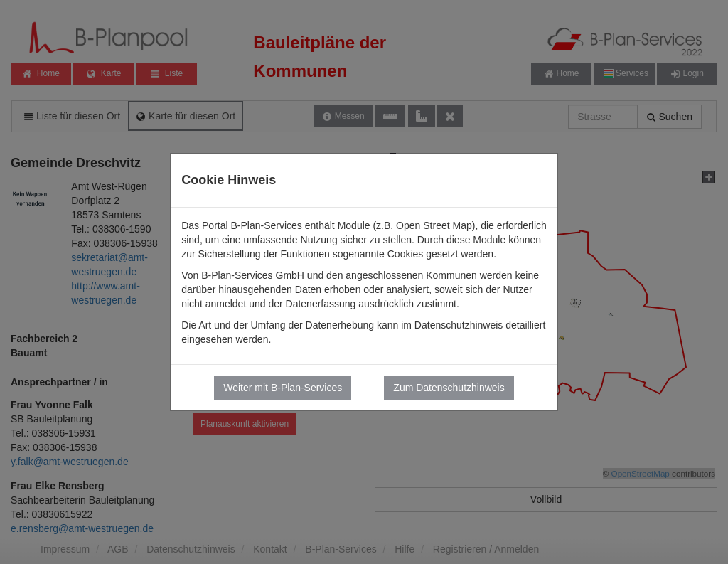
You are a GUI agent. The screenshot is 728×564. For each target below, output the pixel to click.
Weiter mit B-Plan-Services (283, 388)
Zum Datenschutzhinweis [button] (449, 388)
